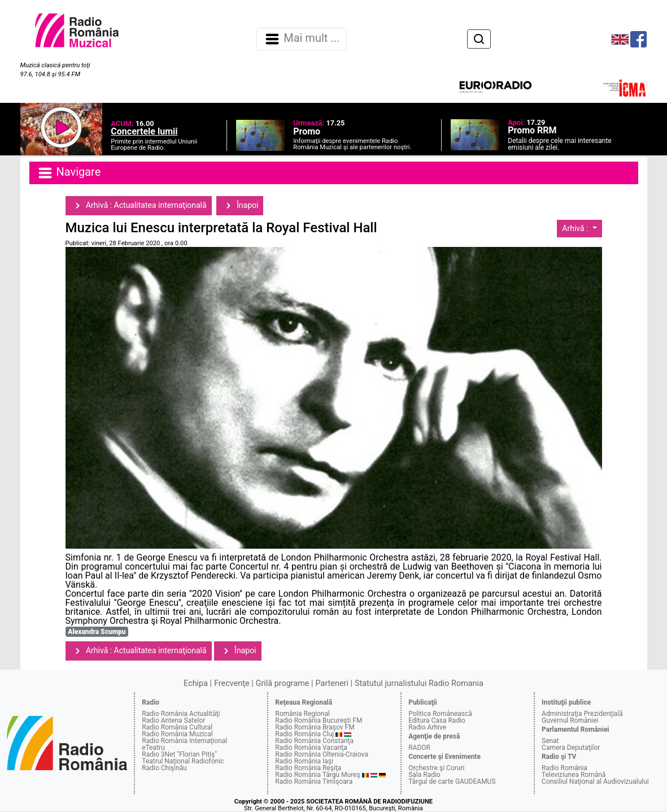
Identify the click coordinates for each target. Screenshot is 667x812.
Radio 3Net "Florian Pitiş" (179, 754)
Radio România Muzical (177, 734)
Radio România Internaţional (184, 741)
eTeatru (153, 748)
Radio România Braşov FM (315, 727)
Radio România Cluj (304, 734)
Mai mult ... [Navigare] (302, 39)
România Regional (302, 714)
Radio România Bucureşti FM (319, 720)
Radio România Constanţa (314, 741)
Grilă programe (283, 683)
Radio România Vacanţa (311, 748)
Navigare (69, 173)
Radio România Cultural (177, 727)
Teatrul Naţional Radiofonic (183, 761)
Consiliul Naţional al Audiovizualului (595, 781)
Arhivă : (576, 228)
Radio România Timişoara (314, 781)
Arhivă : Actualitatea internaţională (139, 206)
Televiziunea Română (574, 775)
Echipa (196, 683)
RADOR (419, 748)
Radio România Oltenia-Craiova (322, 754)
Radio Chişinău (164, 768)
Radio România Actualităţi (181, 714)
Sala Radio (424, 775)
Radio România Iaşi (304, 761)
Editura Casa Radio (437, 720)
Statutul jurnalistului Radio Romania (419, 683)
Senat (550, 741)
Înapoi (240, 206)
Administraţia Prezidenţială (582, 714)
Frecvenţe (232, 683)
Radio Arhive (427, 727)
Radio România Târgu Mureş (317, 775)
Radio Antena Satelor (173, 720)
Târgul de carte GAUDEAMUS (452, 781)
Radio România (564, 768)
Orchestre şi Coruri (436, 768)
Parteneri (332, 683)
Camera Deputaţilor (571, 748)
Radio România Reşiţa (308, 768)
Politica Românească (440, 714)
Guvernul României (570, 720)
